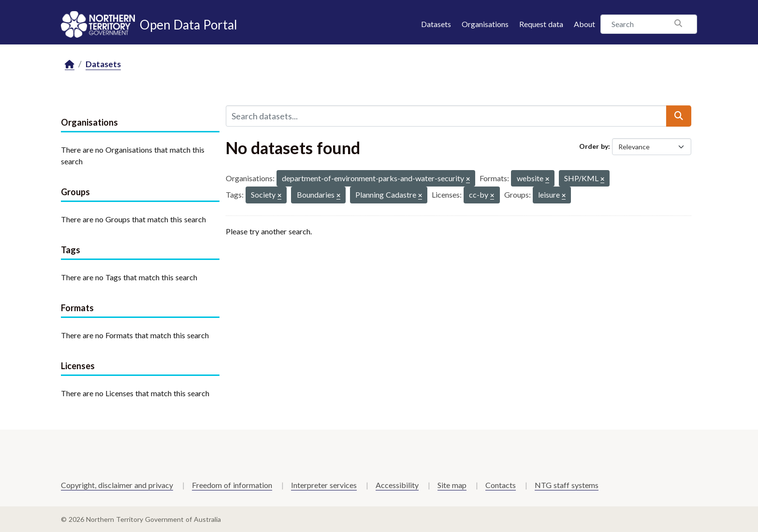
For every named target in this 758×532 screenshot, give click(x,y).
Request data (541, 24)
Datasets (436, 24)
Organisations (485, 24)
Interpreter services (324, 485)
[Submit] (679, 116)
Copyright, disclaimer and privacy (117, 485)
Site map (452, 485)
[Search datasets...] (446, 116)
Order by (594, 146)
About (584, 24)
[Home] (70, 65)
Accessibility (397, 485)
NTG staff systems (567, 485)
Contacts (501, 485)
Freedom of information (232, 485)
